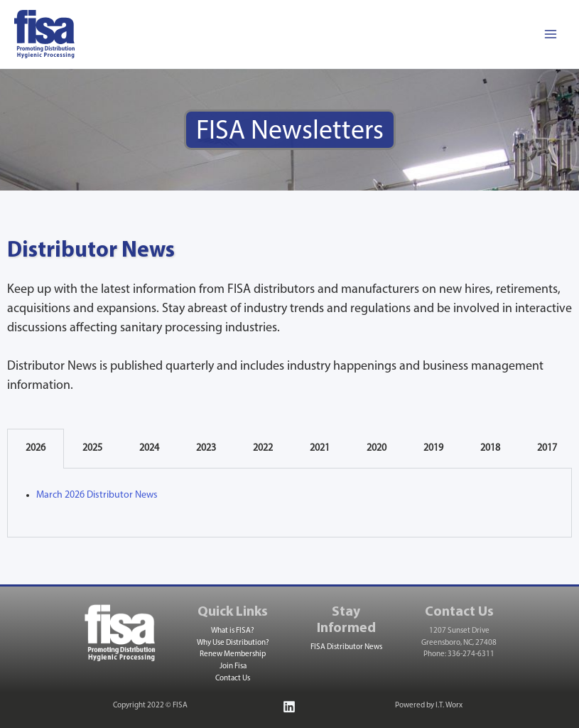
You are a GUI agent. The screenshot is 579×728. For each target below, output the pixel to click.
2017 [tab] (547, 448)
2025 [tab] (92, 448)
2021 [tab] (320, 448)
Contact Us (233, 679)
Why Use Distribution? (233, 643)
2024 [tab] (149, 448)
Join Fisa (233, 667)
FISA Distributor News (346, 647)
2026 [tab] (36, 448)
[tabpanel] (289, 503)
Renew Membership (233, 654)
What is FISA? (233, 631)
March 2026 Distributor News (97, 495)
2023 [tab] (206, 448)
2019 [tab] (433, 448)
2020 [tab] (377, 448)
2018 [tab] (490, 448)
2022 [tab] (263, 448)
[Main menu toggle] (550, 34)
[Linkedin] (289, 707)
